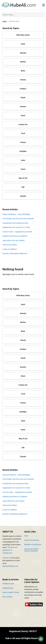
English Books (8, 588)
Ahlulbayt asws (8, 584)
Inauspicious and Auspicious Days (16, 223)
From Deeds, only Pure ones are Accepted (18, 219)
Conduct (23, 89)
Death (23, 98)
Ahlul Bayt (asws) (23, 35)
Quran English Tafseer (11, 592)
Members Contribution (33, 544)
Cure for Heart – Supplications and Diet (17, 232)
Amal (23, 44)
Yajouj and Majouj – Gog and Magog (16, 214)
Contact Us (7, 558)
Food (23, 133)
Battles (23, 62)
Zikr (23, 187)
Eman (23, 115)
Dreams (23, 107)
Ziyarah (23, 196)
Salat (23, 160)
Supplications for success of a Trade (16, 227)
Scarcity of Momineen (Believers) (15, 253)
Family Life (23, 124)
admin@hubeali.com (10, 566)
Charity (23, 80)
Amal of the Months (32, 540)
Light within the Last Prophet (13, 240)
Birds (23, 71)
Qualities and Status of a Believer (15, 236)
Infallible (23, 151)
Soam (23, 169)
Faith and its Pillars (10, 245)
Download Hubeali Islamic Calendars (31, 550)
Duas (26, 536)
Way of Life (23, 178)
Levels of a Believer (10, 249)
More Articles (7, 597)
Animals (23, 53)
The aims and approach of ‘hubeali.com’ (10, 550)
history (23, 142)
